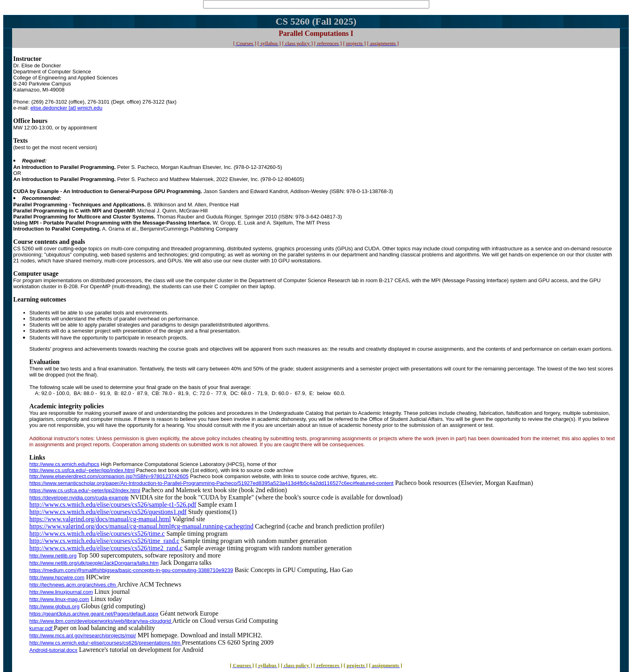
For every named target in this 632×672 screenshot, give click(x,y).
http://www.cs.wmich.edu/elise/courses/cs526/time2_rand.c (106, 548)
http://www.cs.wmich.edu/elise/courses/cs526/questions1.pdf (108, 512)
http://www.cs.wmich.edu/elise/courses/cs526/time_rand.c (104, 541)
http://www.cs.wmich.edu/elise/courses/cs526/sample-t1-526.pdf (113, 505)
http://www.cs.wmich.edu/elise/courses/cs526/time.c (97, 534)
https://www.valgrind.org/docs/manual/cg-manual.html (100, 519)
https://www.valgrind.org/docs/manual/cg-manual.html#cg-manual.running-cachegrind (141, 526)
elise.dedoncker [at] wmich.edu (66, 108)
